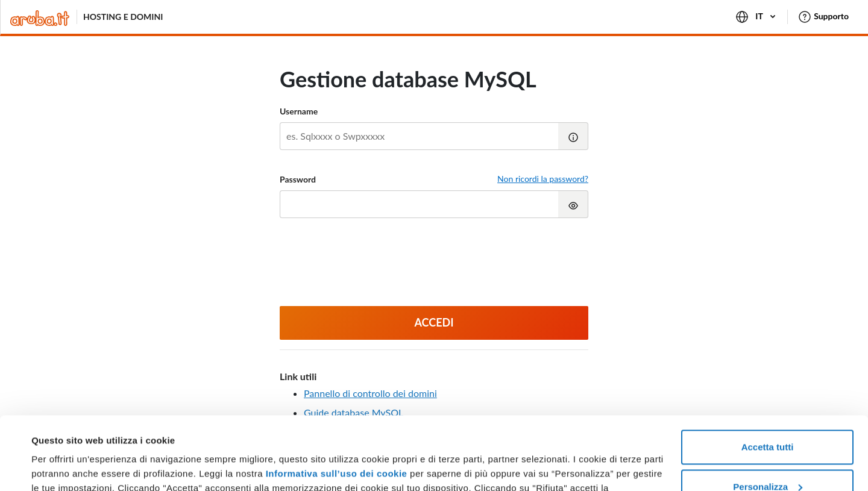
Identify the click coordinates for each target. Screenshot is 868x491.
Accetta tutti (768, 379)
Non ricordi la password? (543, 179)
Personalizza (768, 418)
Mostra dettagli (64, 467)
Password (298, 179)
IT (756, 17)
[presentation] (434, 263)
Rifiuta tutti (767, 458)
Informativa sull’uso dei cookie (335, 405)
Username (299, 111)
